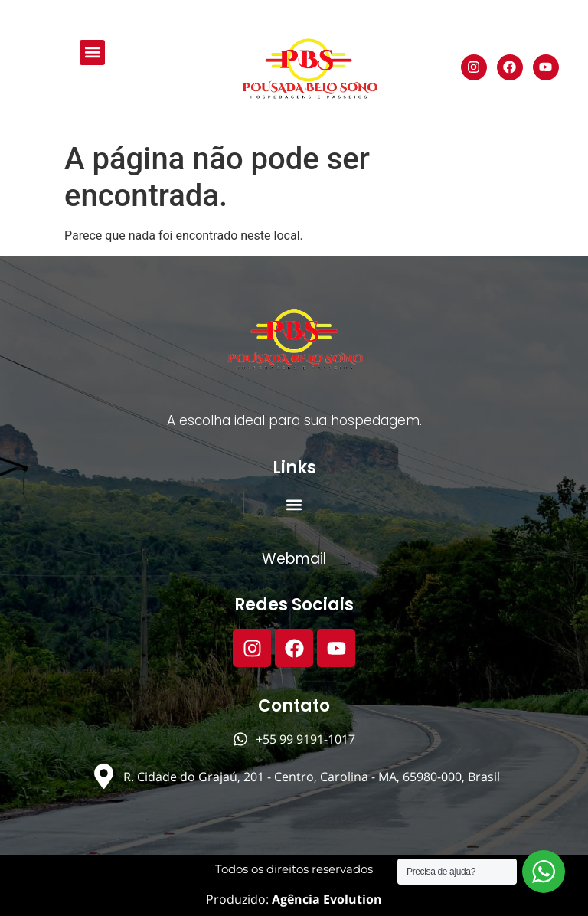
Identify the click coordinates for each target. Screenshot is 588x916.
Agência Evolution (325, 899)
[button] (92, 52)
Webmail (294, 559)
